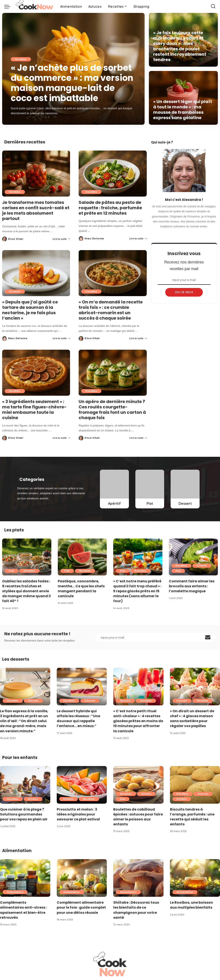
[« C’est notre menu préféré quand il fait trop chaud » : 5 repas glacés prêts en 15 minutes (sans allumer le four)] (138, 557)
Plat (11, 571)
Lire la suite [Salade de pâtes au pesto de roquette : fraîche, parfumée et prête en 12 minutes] (138, 238)
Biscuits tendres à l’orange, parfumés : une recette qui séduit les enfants (192, 817)
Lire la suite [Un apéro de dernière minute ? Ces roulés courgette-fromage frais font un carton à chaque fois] (138, 438)
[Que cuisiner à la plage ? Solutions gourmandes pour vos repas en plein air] (25, 785)
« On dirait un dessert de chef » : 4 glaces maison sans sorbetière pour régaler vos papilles (192, 719)
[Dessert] (185, 489)
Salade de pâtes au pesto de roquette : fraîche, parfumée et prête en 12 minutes (110, 208)
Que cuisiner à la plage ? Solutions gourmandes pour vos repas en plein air (24, 814)
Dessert (33, 701)
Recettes (21, 60)
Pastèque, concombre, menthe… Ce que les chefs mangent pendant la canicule (81, 589)
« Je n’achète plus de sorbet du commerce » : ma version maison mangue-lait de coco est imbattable (72, 83)
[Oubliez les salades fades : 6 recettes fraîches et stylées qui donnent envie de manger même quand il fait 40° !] (27, 557)
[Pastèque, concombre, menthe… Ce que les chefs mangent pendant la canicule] (82, 557)
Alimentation (15, 892)
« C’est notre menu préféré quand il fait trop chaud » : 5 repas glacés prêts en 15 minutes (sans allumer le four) (137, 591)
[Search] (213, 6)
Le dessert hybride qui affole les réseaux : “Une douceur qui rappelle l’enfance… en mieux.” (78, 719)
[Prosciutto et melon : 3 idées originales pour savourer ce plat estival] (82, 785)
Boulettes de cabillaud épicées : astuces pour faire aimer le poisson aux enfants (138, 817)
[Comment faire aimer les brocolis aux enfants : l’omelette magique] (193, 557)
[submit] (208, 637)
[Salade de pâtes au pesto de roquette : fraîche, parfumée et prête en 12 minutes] (113, 174)
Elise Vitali (16, 239)
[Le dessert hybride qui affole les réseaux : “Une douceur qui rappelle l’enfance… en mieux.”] (82, 687)
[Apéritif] (114, 489)
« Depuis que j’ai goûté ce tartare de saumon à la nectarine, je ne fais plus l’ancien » (30, 310)
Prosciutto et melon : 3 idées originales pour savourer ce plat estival (78, 814)
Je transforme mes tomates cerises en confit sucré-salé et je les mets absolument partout (36, 210)
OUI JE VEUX (184, 292)
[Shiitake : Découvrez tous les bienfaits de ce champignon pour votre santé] (138, 878)
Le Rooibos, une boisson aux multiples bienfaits (191, 905)
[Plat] (150, 489)
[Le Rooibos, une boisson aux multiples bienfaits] (195, 878)
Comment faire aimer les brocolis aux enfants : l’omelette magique (192, 586)
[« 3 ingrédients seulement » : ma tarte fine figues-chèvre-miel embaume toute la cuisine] (36, 373)
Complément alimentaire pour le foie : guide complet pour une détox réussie (81, 907)
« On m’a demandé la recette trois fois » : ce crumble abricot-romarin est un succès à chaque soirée (111, 310)
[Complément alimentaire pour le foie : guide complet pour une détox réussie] (82, 878)
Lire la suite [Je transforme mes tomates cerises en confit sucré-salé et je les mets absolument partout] (61, 239)
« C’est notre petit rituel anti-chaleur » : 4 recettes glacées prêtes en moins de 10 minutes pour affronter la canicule (138, 721)
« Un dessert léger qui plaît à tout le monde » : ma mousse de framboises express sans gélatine (183, 110)
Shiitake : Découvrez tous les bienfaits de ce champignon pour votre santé (136, 910)
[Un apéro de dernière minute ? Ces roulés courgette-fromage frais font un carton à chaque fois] (113, 373)
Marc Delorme (94, 238)
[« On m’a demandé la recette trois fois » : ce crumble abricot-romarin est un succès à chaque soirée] (113, 273)
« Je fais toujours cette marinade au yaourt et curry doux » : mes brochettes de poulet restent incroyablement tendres (180, 46)
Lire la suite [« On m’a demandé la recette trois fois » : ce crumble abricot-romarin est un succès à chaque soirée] (138, 338)
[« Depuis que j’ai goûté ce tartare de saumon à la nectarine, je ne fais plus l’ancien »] (36, 273)
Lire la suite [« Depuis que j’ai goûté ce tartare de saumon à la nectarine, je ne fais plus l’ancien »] (61, 338)
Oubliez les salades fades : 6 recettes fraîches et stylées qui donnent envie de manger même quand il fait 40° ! (26, 591)
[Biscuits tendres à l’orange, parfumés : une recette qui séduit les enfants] (195, 785)
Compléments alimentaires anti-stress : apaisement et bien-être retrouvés (23, 910)
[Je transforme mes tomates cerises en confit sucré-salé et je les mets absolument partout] (36, 174)
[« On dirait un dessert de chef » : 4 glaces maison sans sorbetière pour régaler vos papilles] (195, 687)
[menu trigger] (9, 6)
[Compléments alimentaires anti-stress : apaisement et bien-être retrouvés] (25, 878)
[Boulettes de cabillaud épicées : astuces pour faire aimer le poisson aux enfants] (138, 785)
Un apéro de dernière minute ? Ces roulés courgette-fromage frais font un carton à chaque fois (112, 410)
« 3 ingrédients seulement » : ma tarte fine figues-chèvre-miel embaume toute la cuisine (34, 410)
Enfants (202, 566)
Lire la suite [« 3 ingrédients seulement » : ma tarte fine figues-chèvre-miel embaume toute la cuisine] (61, 438)
